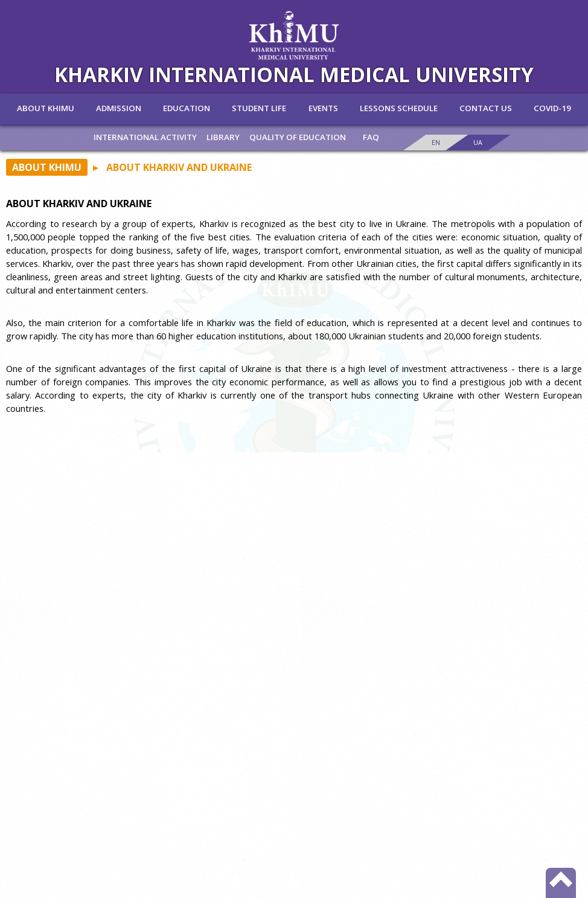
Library (223, 137)
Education (187, 108)
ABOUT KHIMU (46, 108)
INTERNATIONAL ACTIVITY (145, 137)
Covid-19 (552, 108)
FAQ (371, 137)
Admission (119, 108)
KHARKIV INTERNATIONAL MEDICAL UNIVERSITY (294, 74)
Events (323, 108)
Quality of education (298, 137)
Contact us (486, 108)
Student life (259, 108)
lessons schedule (399, 108)
